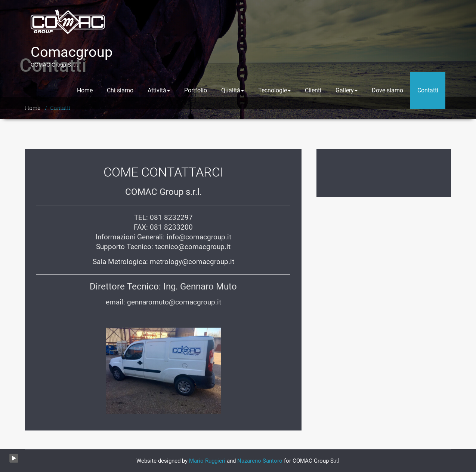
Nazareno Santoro (260, 461)
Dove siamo (387, 90)
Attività (159, 90)
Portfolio (196, 90)
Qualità (233, 90)
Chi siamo (120, 90)
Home (85, 90)
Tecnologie (274, 90)
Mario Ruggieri (207, 461)
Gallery (347, 90)
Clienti (313, 90)
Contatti (428, 90)
